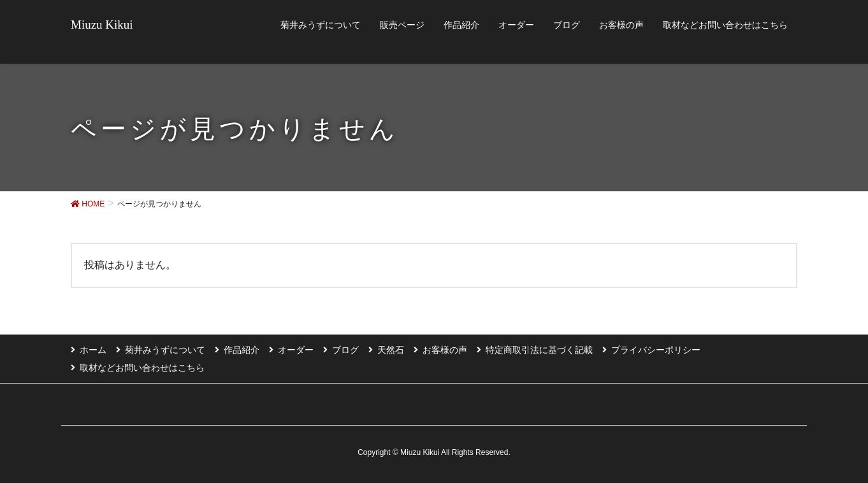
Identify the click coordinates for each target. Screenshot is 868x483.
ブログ (345, 350)
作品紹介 (242, 350)
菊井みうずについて (165, 350)
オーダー (296, 350)
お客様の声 (445, 350)
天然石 (391, 350)
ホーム (93, 350)
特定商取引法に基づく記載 (539, 350)
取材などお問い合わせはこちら (142, 368)
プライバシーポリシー (656, 350)
